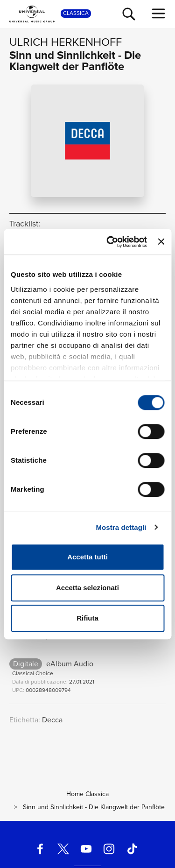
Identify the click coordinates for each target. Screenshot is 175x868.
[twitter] (63, 849)
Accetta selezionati (87, 588)
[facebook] (40, 849)
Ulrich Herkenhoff (66, 42)
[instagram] (109, 849)
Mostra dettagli (121, 527)
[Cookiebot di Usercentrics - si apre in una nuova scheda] (110, 242)
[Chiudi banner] (161, 242)
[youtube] (86, 849)
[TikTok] (132, 849)
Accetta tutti (87, 557)
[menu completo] (159, 14)
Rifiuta (87, 618)
